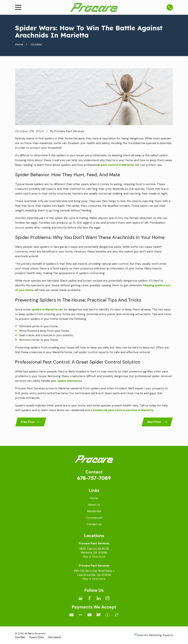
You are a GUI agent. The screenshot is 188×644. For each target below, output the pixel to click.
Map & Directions (94, 557)
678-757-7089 (94, 478)
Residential (94, 511)
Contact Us (94, 524)
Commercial (94, 518)
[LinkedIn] (99, 598)
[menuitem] (20, 637)
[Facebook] (90, 598)
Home (94, 498)
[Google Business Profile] (80, 598)
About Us (94, 505)
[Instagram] (108, 598)
